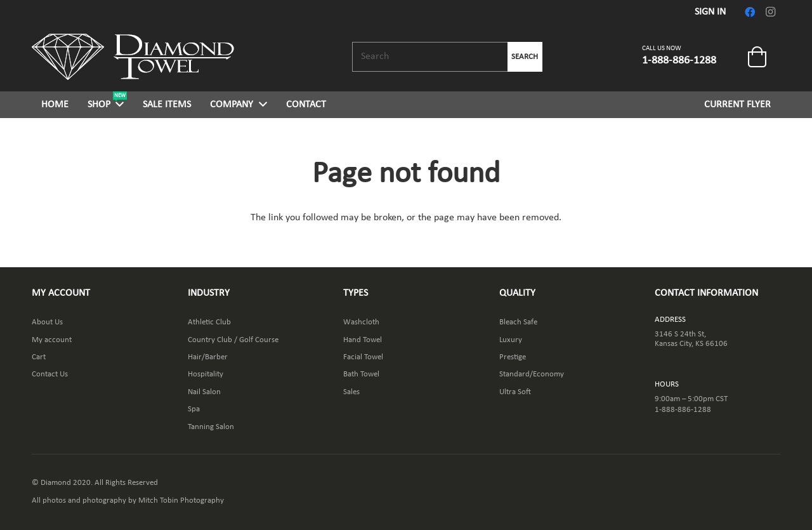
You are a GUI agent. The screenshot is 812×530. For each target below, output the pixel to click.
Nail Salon (204, 392)
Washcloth (361, 322)
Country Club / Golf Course (233, 340)
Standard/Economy (532, 374)
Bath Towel (361, 374)
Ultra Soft (515, 392)
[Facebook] (750, 12)
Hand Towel (363, 340)
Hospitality (206, 374)
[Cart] (757, 57)
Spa (194, 409)
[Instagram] (770, 12)
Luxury (511, 340)
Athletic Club (209, 322)
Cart (39, 357)
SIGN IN (710, 12)
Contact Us (50, 374)
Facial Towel (363, 357)
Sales (351, 392)
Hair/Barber (208, 357)
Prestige (513, 357)
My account (52, 340)
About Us (47, 322)
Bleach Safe (518, 322)
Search (525, 57)
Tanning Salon (211, 427)
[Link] (133, 57)
